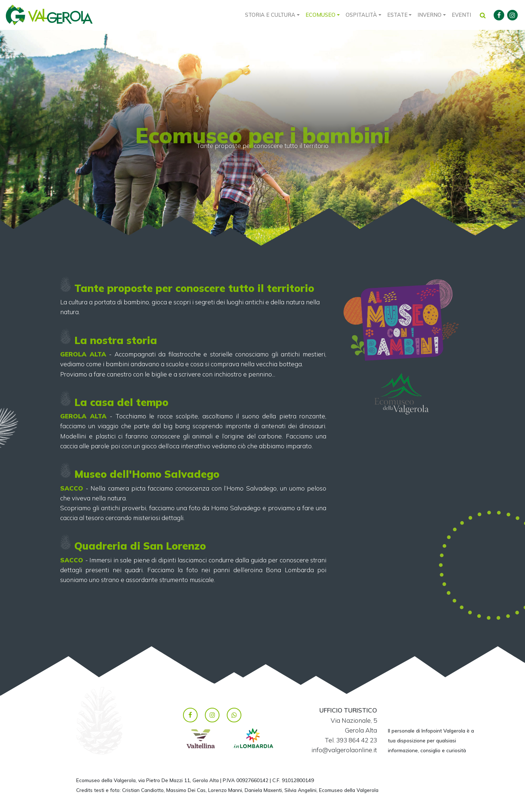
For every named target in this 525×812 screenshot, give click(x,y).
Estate (397, 15)
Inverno (429, 15)
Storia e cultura (270, 15)
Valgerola (49, 15)
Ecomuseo (320, 15)
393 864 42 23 (357, 740)
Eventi (461, 15)
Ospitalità (361, 15)
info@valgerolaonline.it (344, 750)
